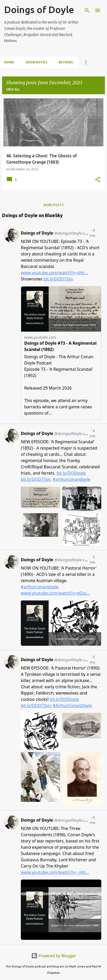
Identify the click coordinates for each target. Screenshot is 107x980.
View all (13, 89)
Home (9, 62)
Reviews (66, 62)
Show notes (36, 62)
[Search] (87, 10)
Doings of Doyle (39, 10)
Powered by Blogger (54, 956)
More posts (54, 205)
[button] (98, 180)
